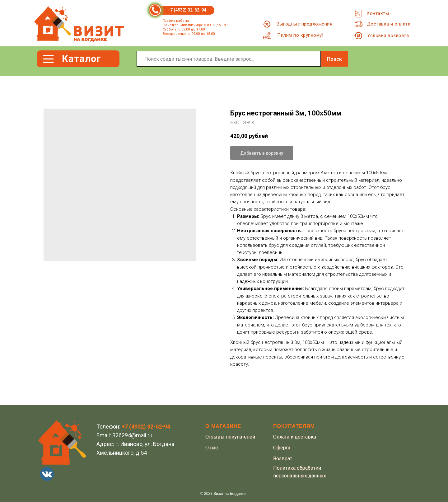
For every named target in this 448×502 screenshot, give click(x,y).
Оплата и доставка (295, 437)
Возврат (283, 459)
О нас (212, 448)
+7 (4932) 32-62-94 (187, 10)
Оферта (282, 448)
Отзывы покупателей (230, 437)
